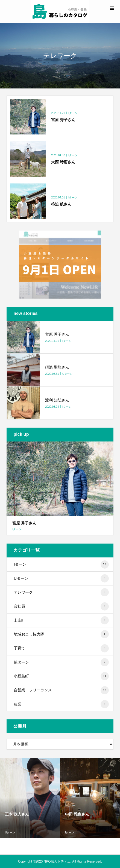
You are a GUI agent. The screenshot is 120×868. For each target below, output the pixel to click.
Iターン (61, 565)
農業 (61, 704)
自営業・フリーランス (61, 690)
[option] (30, 798)
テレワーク (61, 592)
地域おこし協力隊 (61, 634)
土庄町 (61, 620)
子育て (61, 648)
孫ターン (61, 662)
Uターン (61, 578)
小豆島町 (61, 676)
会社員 (61, 606)
